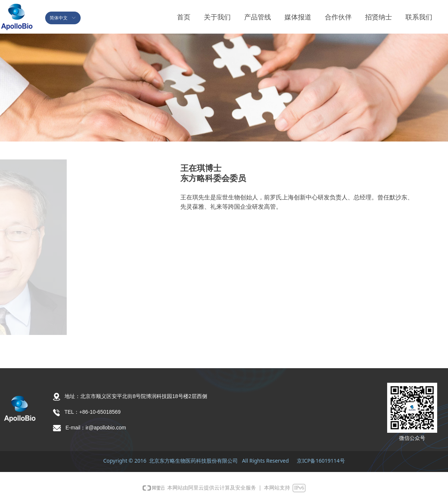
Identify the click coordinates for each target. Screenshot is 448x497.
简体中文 (59, 18)
